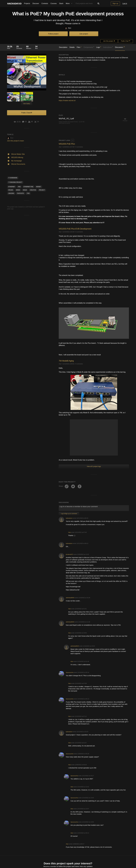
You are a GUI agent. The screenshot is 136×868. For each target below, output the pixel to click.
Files (79, 47)
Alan (68, 28)
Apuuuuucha (70, 672)
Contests (45, 3)
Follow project (53, 34)
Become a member (50, 867)
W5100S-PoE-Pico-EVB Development (76, 229)
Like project (84, 34)
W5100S (11, 190)
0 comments (79, 147)
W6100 (25, 190)
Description (63, 47)
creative (33, 190)
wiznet (39, 187)
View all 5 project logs (94, 466)
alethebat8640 (70, 598)
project (42, 190)
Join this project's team (15, 141)
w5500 (18, 190)
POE (19, 187)
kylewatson (69, 518)
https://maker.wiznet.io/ (67, 101)
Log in (125, 3)
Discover (36, 3)
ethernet (12, 187)
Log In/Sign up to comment (69, 514)
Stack (61, 3)
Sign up (115, 3)
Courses (54, 3)
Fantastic (20, 193)
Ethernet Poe (28, 187)
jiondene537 (70, 554)
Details (72, 47)
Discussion (120, 47)
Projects (27, 3)
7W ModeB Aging (67, 361)
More (70, 4)
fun (28, 193)
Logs (99, 47)
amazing (11, 193)
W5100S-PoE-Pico (67, 144)
